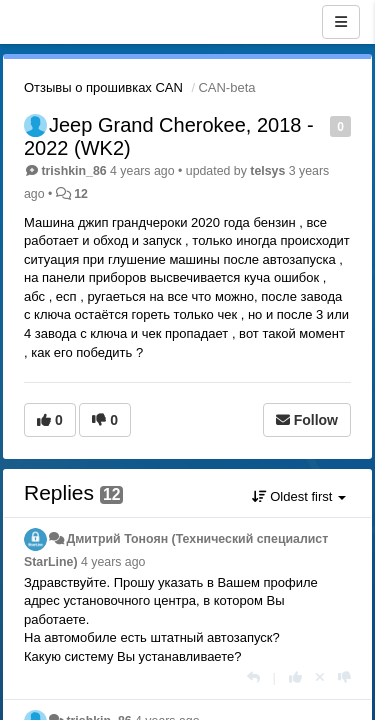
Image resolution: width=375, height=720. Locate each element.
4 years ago (113, 562)
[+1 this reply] (295, 677)
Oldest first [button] (299, 496)
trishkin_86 (73, 171)
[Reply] (253, 677)
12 (81, 194)
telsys (267, 171)
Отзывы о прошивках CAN (103, 87)
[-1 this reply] (344, 677)
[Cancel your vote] (320, 677)
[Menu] (341, 22)
